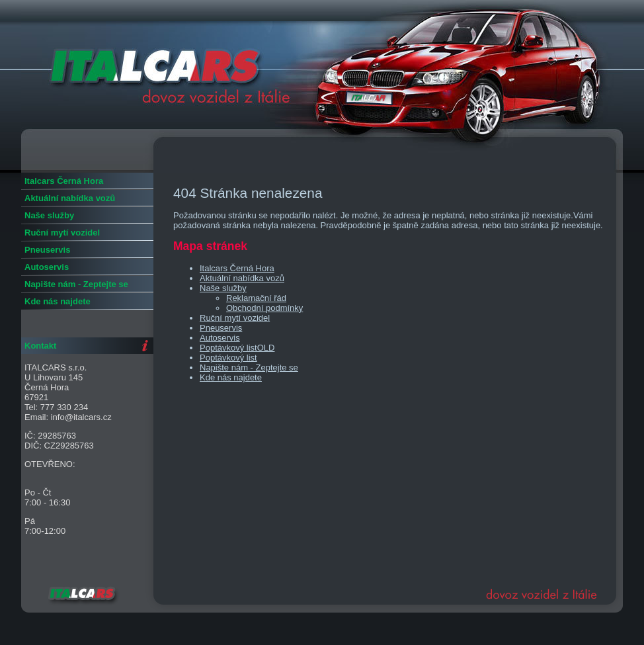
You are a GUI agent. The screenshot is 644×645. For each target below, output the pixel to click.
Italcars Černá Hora (237, 268)
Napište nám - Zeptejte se (249, 367)
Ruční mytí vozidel (235, 318)
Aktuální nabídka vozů (242, 278)
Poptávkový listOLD (237, 348)
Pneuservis (221, 328)
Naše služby (223, 288)
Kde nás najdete (231, 377)
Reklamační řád (256, 298)
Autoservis (220, 338)
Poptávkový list (228, 358)
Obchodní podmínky (264, 308)
